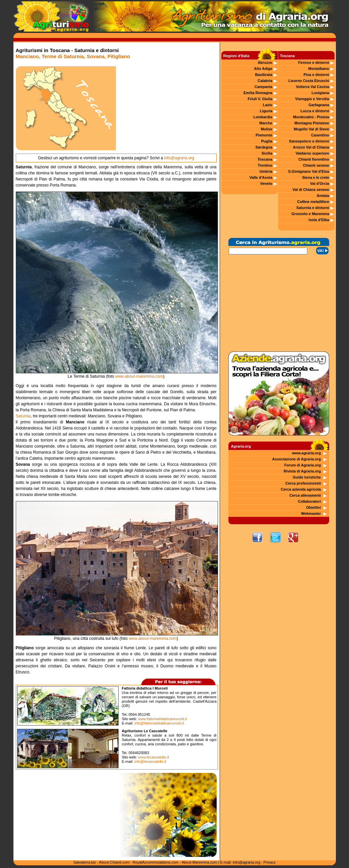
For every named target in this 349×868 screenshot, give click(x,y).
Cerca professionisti (303, 483)
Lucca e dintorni (315, 111)
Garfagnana (319, 105)
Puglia (267, 141)
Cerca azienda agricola (301, 489)
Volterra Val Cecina (313, 87)
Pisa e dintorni (316, 75)
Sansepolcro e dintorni (309, 141)
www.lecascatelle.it (154, 757)
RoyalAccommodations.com (156, 862)
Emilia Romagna (258, 93)
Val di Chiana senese (311, 190)
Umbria (266, 171)
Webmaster (311, 513)
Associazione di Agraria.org (296, 459)
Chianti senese (316, 165)
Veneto (266, 183)
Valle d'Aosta (261, 177)
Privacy (270, 862)
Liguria (266, 111)
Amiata (323, 196)
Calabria (265, 81)
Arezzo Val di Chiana (311, 147)
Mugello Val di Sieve (311, 129)
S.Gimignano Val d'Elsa (309, 171)
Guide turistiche (307, 477)
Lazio (267, 105)
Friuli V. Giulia (260, 99)
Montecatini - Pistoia (311, 117)
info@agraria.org (179, 158)
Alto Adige (263, 69)
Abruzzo (265, 63)
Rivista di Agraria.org (302, 471)
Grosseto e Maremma (310, 214)
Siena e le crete (315, 177)
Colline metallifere (313, 202)
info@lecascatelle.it (150, 761)
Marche (266, 123)
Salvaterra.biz (84, 862)
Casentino (320, 135)
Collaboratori (309, 501)
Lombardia (263, 117)
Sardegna (264, 147)
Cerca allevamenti (305, 495)
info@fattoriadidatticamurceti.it (159, 723)
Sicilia (267, 153)
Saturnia (23, 416)
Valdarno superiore (312, 153)
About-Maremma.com (200, 862)
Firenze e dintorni (314, 63)
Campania (264, 87)
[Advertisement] (166, 108)
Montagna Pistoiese (312, 123)
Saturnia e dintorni (313, 208)
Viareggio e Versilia (312, 99)
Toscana (265, 159)
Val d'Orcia (319, 183)
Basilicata (264, 75)
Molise (266, 129)
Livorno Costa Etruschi (309, 81)
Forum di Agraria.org (302, 465)
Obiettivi (313, 507)
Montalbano (319, 69)
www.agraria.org (306, 453)
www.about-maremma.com (139, 376)
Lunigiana (320, 93)
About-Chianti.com (114, 862)
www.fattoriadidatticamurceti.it (163, 719)
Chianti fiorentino (314, 159)
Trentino (265, 165)
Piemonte (264, 135)
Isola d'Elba (319, 220)
